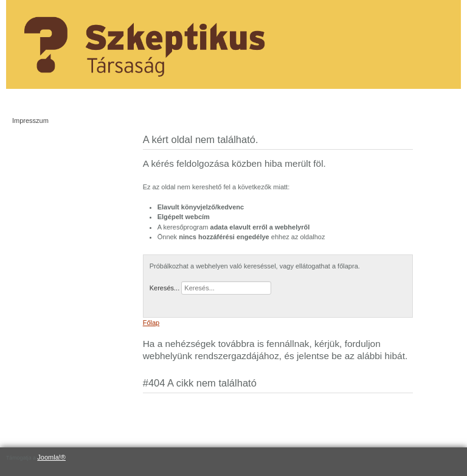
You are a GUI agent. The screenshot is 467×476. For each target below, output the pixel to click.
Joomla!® (51, 457)
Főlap (151, 323)
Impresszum (30, 121)
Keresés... (165, 288)
